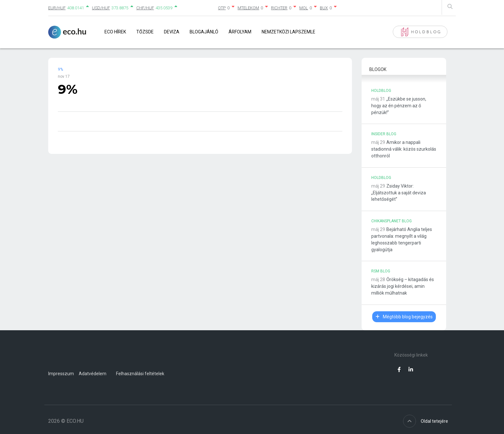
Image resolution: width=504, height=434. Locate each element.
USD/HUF (101, 8)
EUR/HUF (57, 8)
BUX (324, 8)
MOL (304, 8)
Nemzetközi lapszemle (288, 32)
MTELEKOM (248, 8)
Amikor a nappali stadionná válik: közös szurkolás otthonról (404, 149)
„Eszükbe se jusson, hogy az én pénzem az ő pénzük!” (399, 106)
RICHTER (279, 8)
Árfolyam (240, 32)
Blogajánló (204, 32)
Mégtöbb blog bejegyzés (404, 317)
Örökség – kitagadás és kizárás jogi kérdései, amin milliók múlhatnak (403, 286)
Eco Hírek (115, 32)
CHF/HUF (145, 8)
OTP (222, 8)
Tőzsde (145, 32)
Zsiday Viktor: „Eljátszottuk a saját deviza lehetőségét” (399, 193)
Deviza (172, 32)
